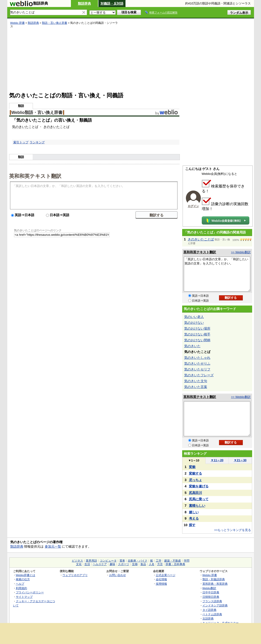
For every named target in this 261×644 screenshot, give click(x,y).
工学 (159, 561)
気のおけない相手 (197, 334)
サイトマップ (24, 597)
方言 (160, 564)
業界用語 (91, 561)
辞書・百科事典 (175, 564)
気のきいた (20, 127)
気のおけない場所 (197, 328)
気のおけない (194, 323)
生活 (87, 564)
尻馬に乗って (199, 499)
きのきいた (52, 127)
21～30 (240, 460)
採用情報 (161, 584)
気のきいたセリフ (197, 369)
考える (194, 518)
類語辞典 (84, 4)
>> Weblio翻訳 (241, 252)
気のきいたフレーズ (199, 375)
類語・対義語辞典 (214, 579)
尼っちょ (195, 480)
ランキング (37, 142)
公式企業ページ (166, 575)
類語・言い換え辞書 (55, 23)
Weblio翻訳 (209, 588)
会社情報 (161, 579)
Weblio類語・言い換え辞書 (37, 113)
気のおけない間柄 (197, 340)
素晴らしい (197, 506)
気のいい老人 (194, 317)
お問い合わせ (118, 575)
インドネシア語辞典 (215, 605)
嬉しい (194, 512)
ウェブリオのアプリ (75, 575)
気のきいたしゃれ (197, 358)
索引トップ (21, 142)
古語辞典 (208, 618)
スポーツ (124, 564)
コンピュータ (108, 561)
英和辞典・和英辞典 (215, 584)
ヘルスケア (100, 564)
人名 (152, 564)
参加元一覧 (53, 546)
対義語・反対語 (112, 4)
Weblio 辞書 (17, 23)
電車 (122, 561)
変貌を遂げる (199, 486)
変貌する (195, 473)
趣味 (112, 564)
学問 (187, 561)
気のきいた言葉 (196, 387)
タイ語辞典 (209, 610)
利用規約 (21, 588)
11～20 (217, 460)
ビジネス (77, 561)
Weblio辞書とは (26, 575)
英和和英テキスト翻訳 (35, 176)
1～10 (194, 460)
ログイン (193, 206)
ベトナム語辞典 (212, 614)
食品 (143, 564)
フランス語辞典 (212, 601)
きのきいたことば (201, 239)
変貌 (192, 467)
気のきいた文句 (196, 381)
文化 (79, 564)
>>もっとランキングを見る (233, 530)
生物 (135, 564)
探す (192, 525)
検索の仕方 (23, 579)
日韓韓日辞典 (211, 597)
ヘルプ (20, 584)
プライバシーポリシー (30, 592)
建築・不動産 (173, 561)
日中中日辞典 (211, 592)
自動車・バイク (138, 561)
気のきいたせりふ (197, 363)
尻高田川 (195, 493)
